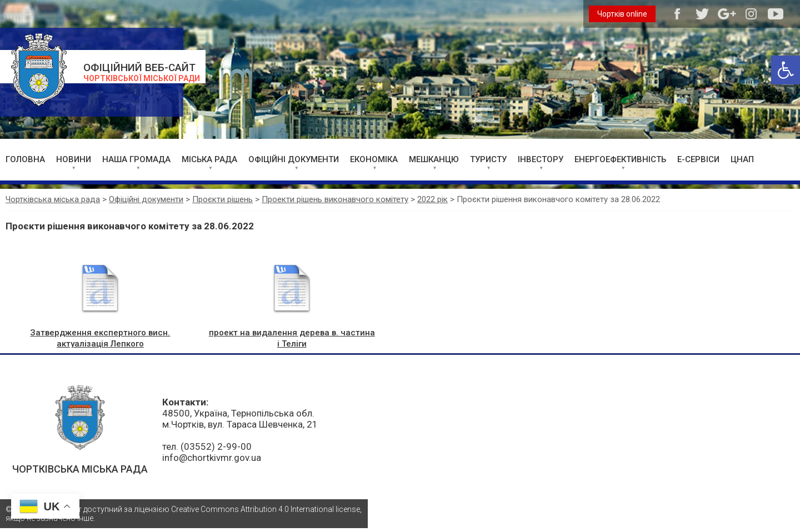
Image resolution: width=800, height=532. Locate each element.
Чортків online (622, 14)
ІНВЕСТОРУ (541, 159)
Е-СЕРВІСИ (698, 159)
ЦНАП (742, 159)
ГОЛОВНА (25, 159)
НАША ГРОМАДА (136, 159)
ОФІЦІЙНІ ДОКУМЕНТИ (294, 159)
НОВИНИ (74, 159)
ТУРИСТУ (488, 159)
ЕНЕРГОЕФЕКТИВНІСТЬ (620, 159)
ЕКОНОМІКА (374, 159)
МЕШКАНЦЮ (434, 159)
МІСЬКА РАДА (209, 159)
